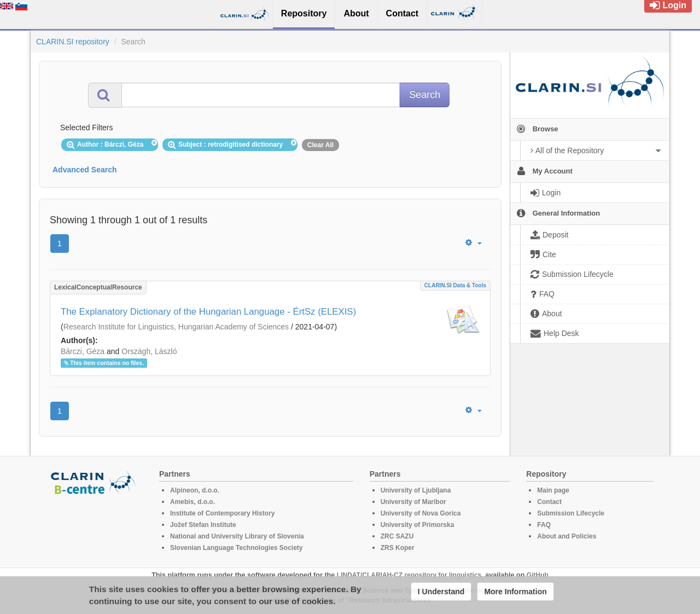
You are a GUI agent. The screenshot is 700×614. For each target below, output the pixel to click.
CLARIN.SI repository (73, 42)
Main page (553, 490)
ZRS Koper (398, 548)
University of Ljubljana (416, 490)
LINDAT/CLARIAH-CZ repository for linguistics (409, 575)
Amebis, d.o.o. (192, 502)
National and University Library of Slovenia (237, 536)
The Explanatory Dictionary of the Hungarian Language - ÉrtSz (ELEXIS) (208, 312)
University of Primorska (418, 525)
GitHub (538, 575)
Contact (549, 502)
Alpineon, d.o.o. (195, 490)
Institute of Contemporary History (222, 513)
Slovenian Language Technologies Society (237, 548)
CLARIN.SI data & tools (455, 285)
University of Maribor (413, 502)
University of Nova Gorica (421, 513)
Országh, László (149, 351)
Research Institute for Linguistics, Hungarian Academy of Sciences (176, 327)
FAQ (544, 525)
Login (668, 5)
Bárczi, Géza (83, 351)
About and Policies (567, 536)
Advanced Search (85, 170)
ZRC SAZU (397, 536)
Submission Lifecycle (571, 513)
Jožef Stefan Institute (203, 525)
